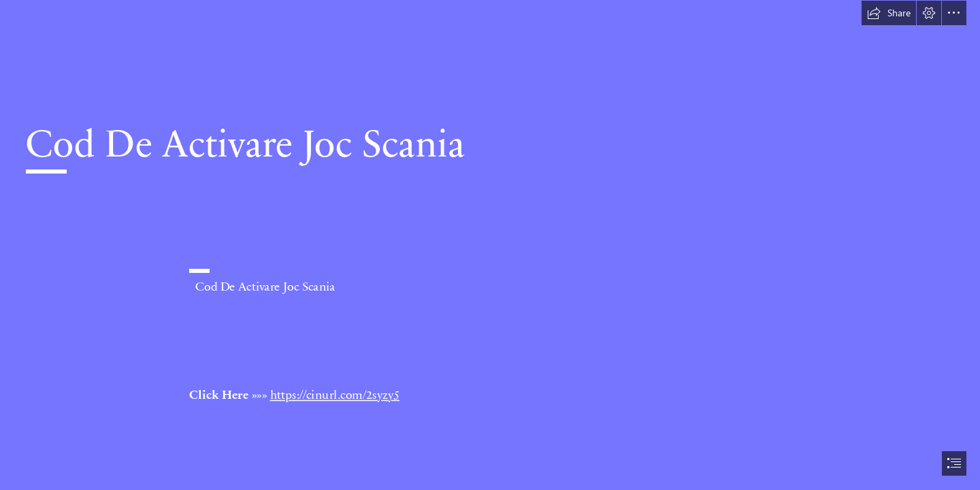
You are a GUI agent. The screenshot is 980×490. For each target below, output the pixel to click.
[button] (889, 13)
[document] (490, 245)
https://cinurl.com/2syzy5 (334, 394)
